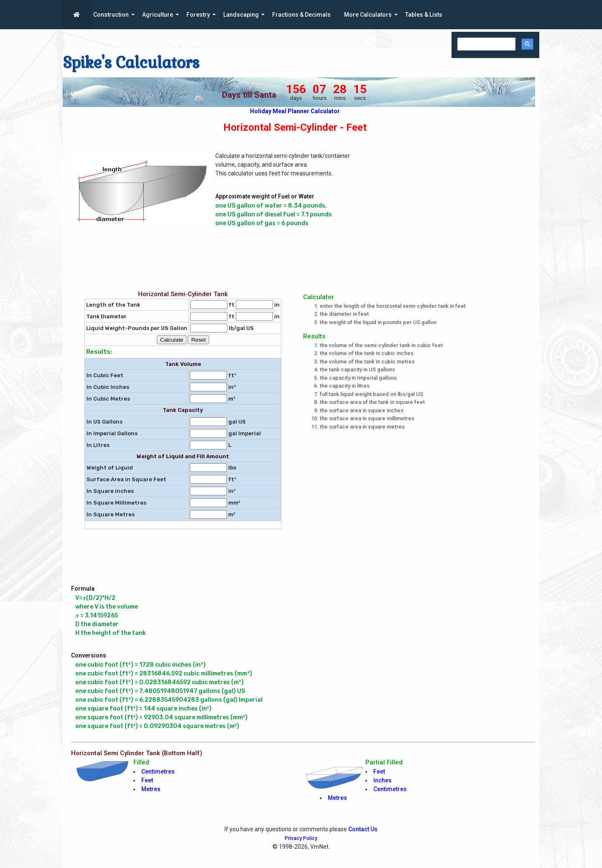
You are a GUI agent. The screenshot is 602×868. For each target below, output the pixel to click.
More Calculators (368, 15)
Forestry (198, 15)
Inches (383, 780)
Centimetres (158, 772)
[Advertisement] (458, 208)
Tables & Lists (424, 15)
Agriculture (158, 15)
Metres (151, 789)
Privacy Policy (301, 838)
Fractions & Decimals (301, 15)
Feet (147, 780)
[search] (486, 44)
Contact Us (363, 829)
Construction (111, 15)
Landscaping (241, 15)
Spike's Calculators (131, 63)
